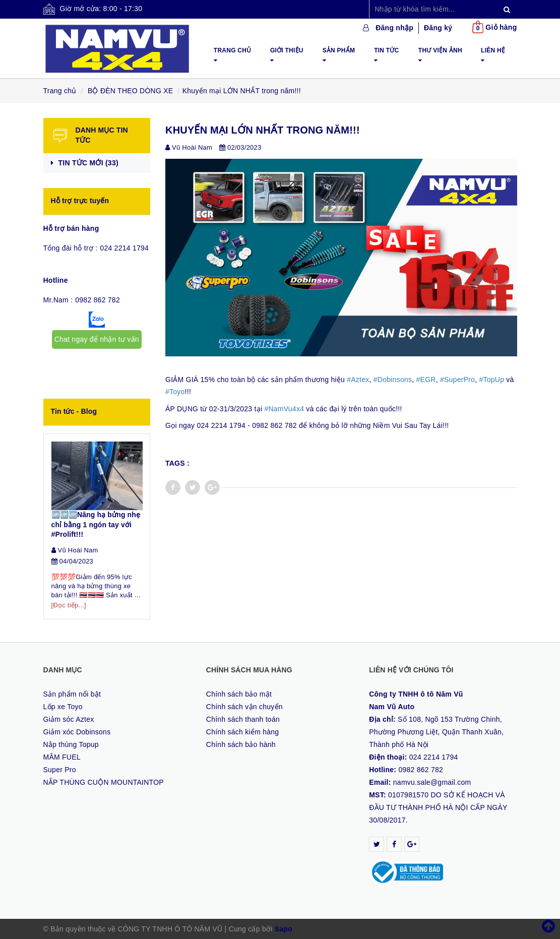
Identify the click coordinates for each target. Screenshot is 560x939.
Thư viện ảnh (440, 55)
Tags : (177, 463)
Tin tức (386, 55)
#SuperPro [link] (457, 380)
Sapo (284, 929)
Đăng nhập (394, 28)
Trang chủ (233, 55)
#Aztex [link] (358, 380)
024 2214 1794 (124, 248)
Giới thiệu (287, 55)
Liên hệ (493, 55)
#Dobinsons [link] (393, 380)
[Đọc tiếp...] (69, 605)
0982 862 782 (98, 300)
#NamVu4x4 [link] (284, 409)
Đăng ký (438, 28)
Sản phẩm (339, 55)
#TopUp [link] (491, 380)
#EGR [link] (426, 380)
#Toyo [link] (175, 392)
